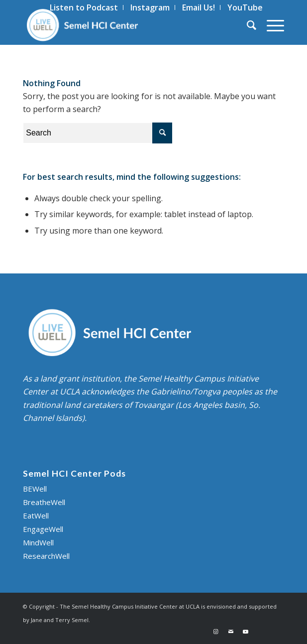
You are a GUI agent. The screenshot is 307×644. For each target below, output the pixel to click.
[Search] (247, 25)
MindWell (38, 542)
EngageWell (43, 529)
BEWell (35, 489)
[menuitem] (247, 25)
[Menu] (270, 25)
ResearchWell (46, 556)
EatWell (36, 515)
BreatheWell (44, 502)
